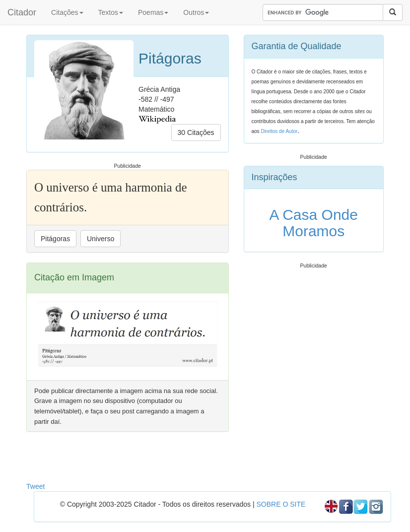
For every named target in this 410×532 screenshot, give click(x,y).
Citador (22, 12)
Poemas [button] (153, 12)
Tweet (35, 486)
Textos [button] (111, 12)
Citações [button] (67, 12)
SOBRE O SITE (281, 504)
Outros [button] (196, 12)
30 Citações (196, 133)
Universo (101, 239)
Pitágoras (55, 239)
